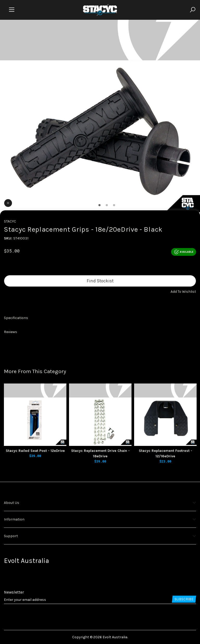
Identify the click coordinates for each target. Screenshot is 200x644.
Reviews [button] (11, 332)
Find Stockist (100, 281)
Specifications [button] (16, 318)
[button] (183, 292)
